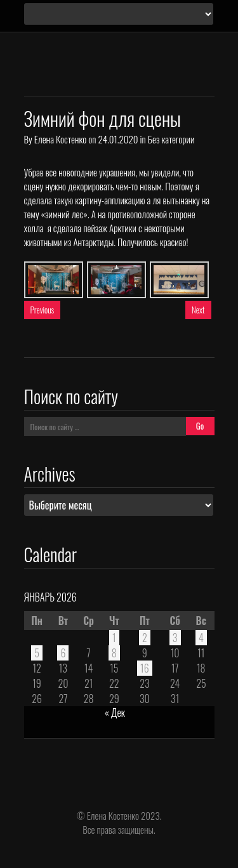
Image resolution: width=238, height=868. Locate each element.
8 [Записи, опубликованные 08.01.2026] (114, 653)
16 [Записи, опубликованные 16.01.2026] (145, 668)
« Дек (115, 713)
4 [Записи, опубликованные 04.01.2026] (201, 638)
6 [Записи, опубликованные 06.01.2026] (63, 653)
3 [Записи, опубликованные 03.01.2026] (175, 638)
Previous (43, 310)
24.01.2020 (118, 139)
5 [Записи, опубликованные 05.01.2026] (37, 653)
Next (198, 310)
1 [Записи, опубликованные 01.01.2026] (114, 638)
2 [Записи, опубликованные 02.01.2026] (145, 638)
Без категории (171, 139)
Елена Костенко (60, 139)
